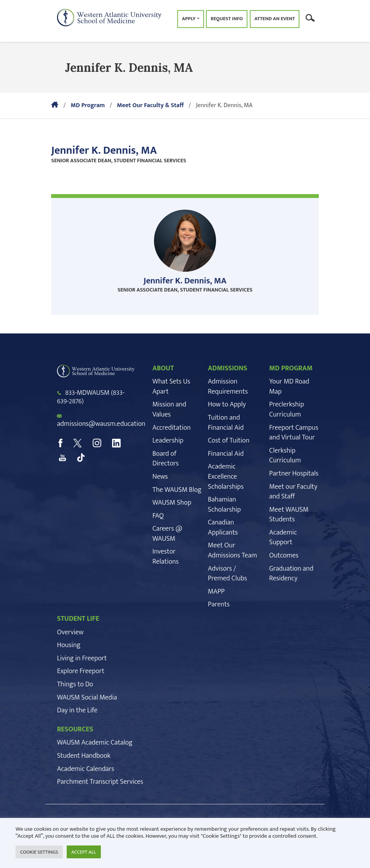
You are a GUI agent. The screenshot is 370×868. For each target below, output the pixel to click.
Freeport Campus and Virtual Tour (294, 433)
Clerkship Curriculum (285, 456)
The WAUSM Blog (177, 490)
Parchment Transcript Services (100, 782)
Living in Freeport (82, 658)
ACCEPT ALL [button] (84, 852)
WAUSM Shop (172, 503)
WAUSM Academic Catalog (95, 743)
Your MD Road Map (289, 387)
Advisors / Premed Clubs (227, 574)
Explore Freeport (81, 671)
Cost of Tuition (229, 441)
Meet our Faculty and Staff (293, 492)
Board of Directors (166, 459)
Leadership (168, 441)
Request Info (227, 19)
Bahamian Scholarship (224, 505)
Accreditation (172, 428)
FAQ (158, 516)
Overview (70, 632)
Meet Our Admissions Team (233, 550)
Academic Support (283, 538)
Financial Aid (226, 454)
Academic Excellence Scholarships (226, 477)
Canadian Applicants (223, 528)
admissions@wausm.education (101, 424)
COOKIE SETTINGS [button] (39, 852)
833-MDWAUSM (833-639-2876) (91, 397)
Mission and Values (169, 410)
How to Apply (227, 404)
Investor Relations (166, 557)
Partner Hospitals (294, 474)
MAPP (216, 592)
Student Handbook (84, 756)
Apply (189, 19)
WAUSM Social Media (87, 698)
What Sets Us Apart (171, 387)
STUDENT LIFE (78, 619)
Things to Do (75, 684)
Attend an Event (275, 19)
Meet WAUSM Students (289, 515)
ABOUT (163, 368)
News (160, 477)
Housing (69, 645)
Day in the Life (77, 710)
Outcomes (284, 556)
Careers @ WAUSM (167, 534)
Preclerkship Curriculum (287, 410)
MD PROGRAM (291, 368)
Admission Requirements (228, 387)
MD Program (88, 105)
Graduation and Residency (291, 574)
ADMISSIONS (228, 368)
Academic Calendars (86, 769)
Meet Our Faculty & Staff (150, 105)
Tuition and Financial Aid (226, 423)
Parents (219, 604)
